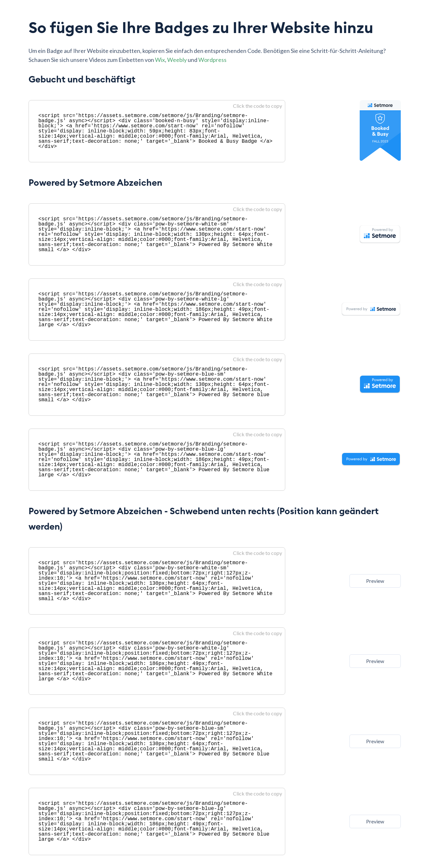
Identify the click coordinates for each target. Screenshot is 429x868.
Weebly (177, 60)
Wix (160, 60)
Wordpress (212, 60)
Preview (375, 581)
